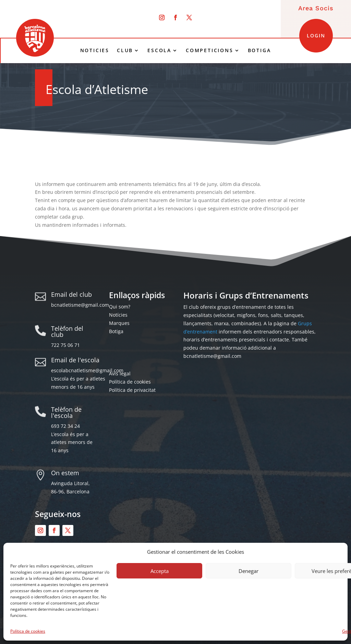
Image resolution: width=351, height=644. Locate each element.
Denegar (249, 571)
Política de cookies (28, 631)
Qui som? (120, 307)
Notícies (118, 315)
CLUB (125, 50)
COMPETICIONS (210, 50)
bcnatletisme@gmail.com (80, 305)
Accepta (160, 571)
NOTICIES (95, 50)
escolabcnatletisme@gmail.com (87, 370)
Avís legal (120, 373)
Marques (119, 323)
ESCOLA (159, 50)
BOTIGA (259, 50)
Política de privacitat (132, 390)
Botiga (116, 331)
